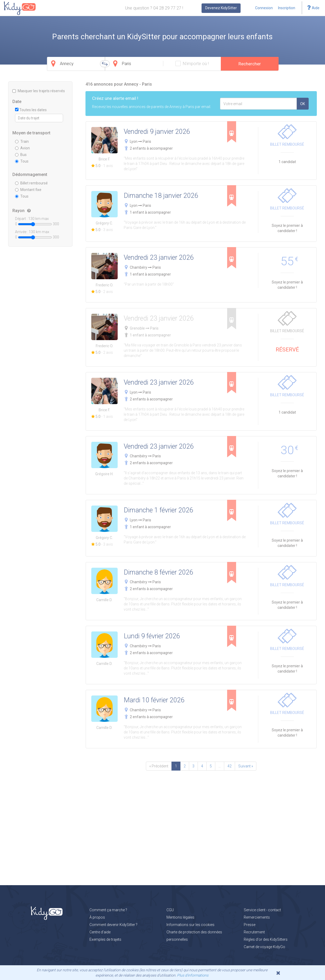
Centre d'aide (100, 932)
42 (230, 766)
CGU (170, 910)
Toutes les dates (31, 110)
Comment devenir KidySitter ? (113, 925)
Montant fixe (28, 190)
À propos (97, 917)
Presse (250, 925)
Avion (22, 148)
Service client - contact (262, 910)
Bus (21, 155)
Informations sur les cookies (190, 925)
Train (22, 141)
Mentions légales (180, 917)
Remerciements (257, 917)
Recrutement (254, 932)
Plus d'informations (193, 975)
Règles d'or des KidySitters (266, 939)
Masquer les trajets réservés (39, 91)
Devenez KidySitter (221, 8)
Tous (22, 161)
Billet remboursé (31, 183)
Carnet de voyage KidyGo (264, 947)
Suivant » (246, 766)
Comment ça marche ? (108, 910)
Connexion (264, 8)
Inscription (287, 8)
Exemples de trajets (105, 939)
